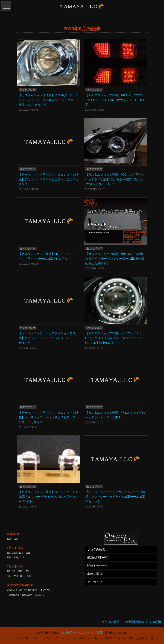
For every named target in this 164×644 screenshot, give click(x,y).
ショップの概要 (109, 622)
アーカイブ (95, 582)
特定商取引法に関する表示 (143, 622)
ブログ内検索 (96, 550)
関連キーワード (98, 566)
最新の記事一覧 (98, 558)
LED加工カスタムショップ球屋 (82, 633)
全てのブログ (28, 90)
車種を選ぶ (95, 574)
